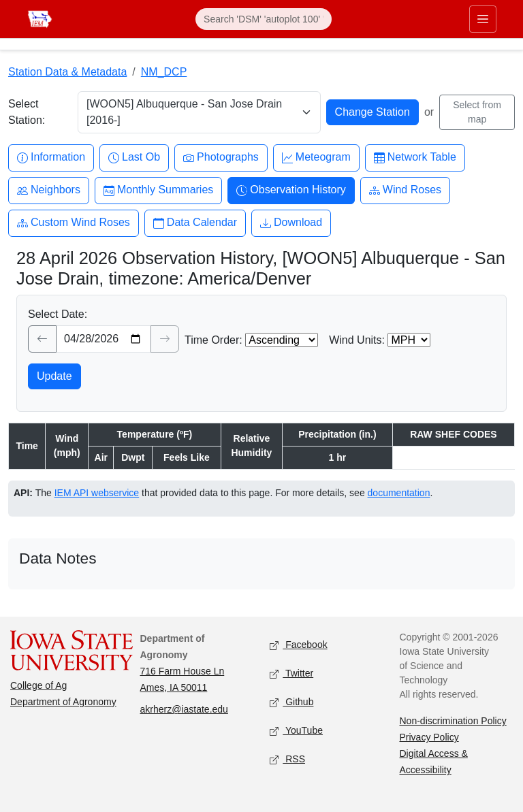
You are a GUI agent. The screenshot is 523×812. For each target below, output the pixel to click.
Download (291, 223)
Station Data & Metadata (67, 72)
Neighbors (49, 190)
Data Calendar (195, 223)
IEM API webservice (97, 493)
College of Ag (38, 685)
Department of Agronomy (63, 702)
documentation (399, 493)
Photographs (221, 158)
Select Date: (58, 314)
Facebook (299, 646)
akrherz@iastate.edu (184, 709)
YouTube (296, 731)
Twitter (291, 674)
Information (51, 158)
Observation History (291, 190)
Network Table (415, 158)
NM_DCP (164, 72)
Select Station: (27, 112)
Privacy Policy (429, 737)
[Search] (264, 19)
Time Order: (213, 340)
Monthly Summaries (158, 190)
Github (291, 703)
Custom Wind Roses (74, 223)
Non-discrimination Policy (453, 721)
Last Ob (134, 158)
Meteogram (316, 158)
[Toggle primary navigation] (483, 19)
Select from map (477, 112)
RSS (287, 760)
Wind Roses (405, 190)
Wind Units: (357, 340)
